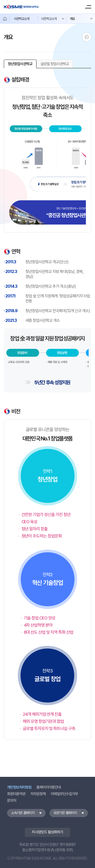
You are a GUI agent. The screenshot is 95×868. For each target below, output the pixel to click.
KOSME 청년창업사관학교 (21, 7)
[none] (20, 64)
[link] (20, 64)
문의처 (12, 801)
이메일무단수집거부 (64, 794)
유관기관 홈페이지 (65, 813)
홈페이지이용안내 (49, 787)
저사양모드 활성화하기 (47, 832)
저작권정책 (38, 794)
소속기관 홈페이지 (23, 813)
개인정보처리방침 (19, 787)
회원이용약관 (16, 794)
